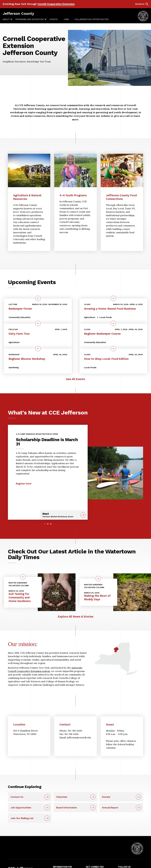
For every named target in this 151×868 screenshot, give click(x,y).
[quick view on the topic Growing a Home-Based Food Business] (113, 298)
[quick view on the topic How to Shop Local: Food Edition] (113, 349)
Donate (106, 797)
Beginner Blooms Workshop (27, 359)
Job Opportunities (21, 808)
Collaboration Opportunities (92, 19)
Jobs (66, 19)
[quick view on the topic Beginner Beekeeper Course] (113, 323)
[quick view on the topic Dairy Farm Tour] (38, 323)
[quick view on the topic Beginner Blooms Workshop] (38, 349)
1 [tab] (45, 524)
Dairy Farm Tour (19, 334)
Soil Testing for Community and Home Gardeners (20, 597)
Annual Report (110, 808)
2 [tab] (48, 524)
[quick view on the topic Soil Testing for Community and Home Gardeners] (23, 577)
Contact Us (17, 797)
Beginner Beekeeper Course (102, 334)
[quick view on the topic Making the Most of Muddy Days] (98, 579)
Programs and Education (30, 19)
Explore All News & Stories (76, 617)
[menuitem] (6, 19)
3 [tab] (51, 524)
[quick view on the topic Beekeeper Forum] (38, 298)
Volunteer (62, 797)
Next (60, 515)
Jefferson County (18, 13)
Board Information (67, 808)
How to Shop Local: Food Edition (106, 359)
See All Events (76, 379)
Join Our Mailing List (22, 818)
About (6, 19)
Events (54, 19)
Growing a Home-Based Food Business (110, 309)
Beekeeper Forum (20, 309)
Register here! (24, 484)
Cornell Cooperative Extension (56, 4)
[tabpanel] (48, 458)
